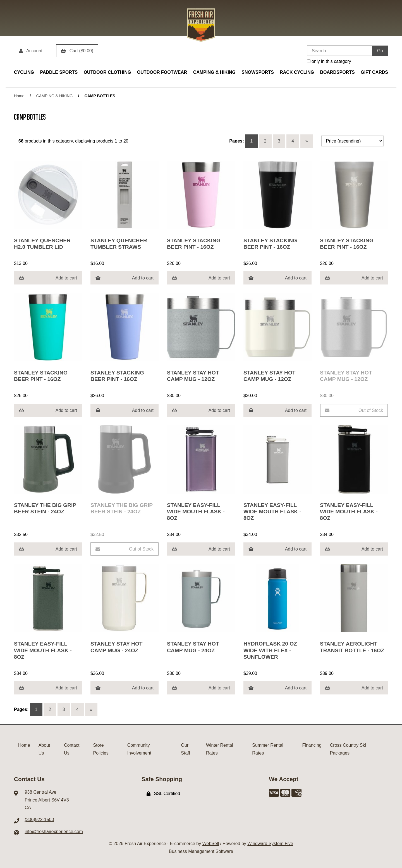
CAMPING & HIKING (214, 72)
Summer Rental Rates (268, 749)
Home (19, 96)
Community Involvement (139, 749)
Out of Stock (354, 410)
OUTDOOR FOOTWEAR (162, 72)
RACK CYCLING (297, 72)
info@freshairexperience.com (54, 832)
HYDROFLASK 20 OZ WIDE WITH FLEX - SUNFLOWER (270, 650)
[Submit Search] (380, 51)
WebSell (211, 844)
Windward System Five (270, 844)
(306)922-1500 (39, 820)
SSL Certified (163, 794)
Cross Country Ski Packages (348, 749)
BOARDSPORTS (337, 72)
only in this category (329, 61)
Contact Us (72, 749)
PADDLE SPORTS (59, 72)
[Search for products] (339, 51)
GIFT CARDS (374, 72)
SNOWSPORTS (258, 72)
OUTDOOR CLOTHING (107, 72)
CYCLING (24, 72)
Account (31, 51)
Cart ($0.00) (77, 51)
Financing (312, 745)
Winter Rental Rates (220, 749)
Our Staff (186, 749)
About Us (44, 749)
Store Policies (101, 749)
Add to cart (48, 278)
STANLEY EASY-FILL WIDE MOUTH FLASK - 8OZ (196, 512)
